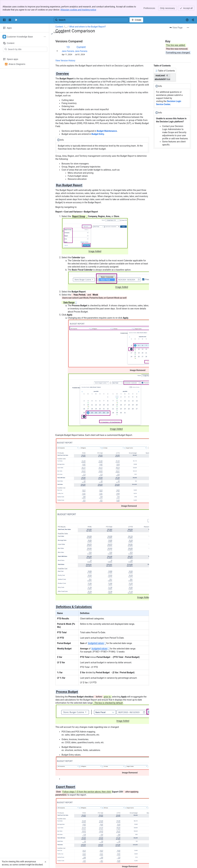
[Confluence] (16, 20)
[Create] (136, 20)
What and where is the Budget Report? (88, 27)
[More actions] (188, 28)
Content (59, 27)
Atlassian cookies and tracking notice (78, 10)
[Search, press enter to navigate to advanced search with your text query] (91, 20)
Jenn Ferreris (68, 51)
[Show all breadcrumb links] (66, 27)
